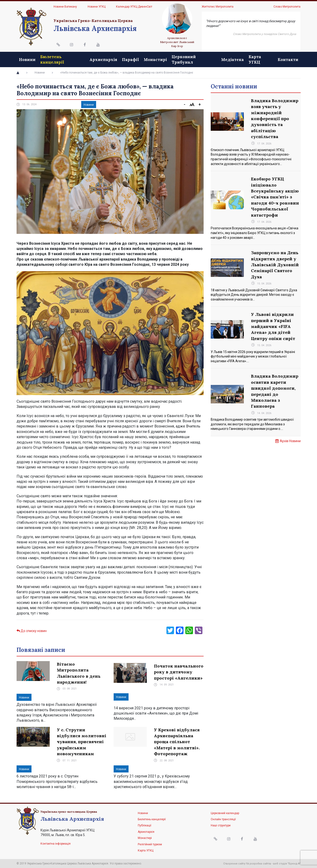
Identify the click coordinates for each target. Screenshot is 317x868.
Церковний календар (225, 813)
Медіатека (232, 60)
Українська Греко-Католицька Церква (93, 21)
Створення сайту (234, 864)
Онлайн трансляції (223, 819)
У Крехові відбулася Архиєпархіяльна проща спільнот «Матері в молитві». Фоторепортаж (177, 742)
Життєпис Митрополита (218, 7)
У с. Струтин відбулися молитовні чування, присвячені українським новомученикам (82, 742)
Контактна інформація (56, 844)
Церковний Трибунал (184, 59)
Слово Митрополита (287, 7)
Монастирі (155, 60)
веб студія (280, 864)
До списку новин (32, 631)
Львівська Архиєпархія (95, 28)
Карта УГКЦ (255, 59)
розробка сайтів (260, 864)
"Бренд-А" (294, 864)
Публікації (145, 825)
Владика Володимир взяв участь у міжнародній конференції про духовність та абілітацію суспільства (275, 119)
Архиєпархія (103, 60)
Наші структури (221, 825)
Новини (27, 60)
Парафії (130, 60)
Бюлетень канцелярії (52, 59)
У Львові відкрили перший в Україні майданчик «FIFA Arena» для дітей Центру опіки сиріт (273, 326)
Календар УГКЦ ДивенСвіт (134, 7)
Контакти (288, 60)
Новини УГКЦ (97, 7)
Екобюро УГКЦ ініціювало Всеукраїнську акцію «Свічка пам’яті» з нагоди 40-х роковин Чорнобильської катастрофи (275, 197)
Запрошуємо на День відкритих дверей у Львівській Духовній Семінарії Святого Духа (275, 265)
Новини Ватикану (65, 7)
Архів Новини (290, 441)
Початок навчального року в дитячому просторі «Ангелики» (179, 672)
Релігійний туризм (150, 844)
